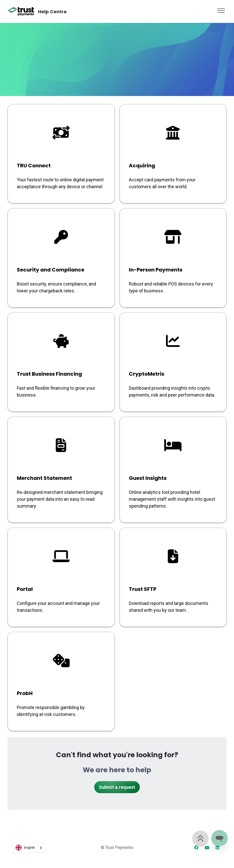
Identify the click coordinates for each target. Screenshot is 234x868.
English (25, 848)
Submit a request (117, 787)
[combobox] (29, 848)
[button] (221, 9)
